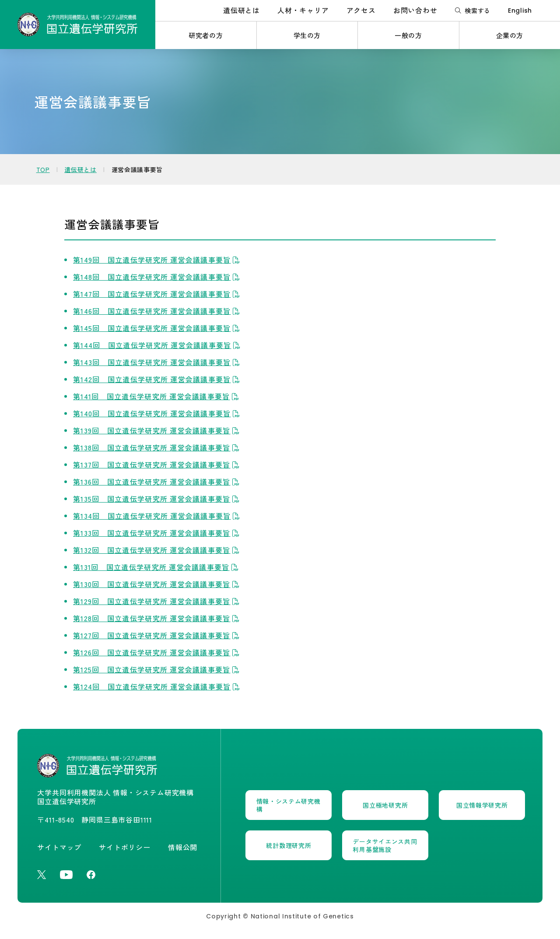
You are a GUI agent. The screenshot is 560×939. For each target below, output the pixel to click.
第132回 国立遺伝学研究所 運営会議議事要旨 (157, 550)
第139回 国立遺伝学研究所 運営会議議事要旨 (157, 430)
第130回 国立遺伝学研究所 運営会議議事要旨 (157, 584)
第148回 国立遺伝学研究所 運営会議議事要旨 (157, 277)
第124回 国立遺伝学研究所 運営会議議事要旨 (157, 686)
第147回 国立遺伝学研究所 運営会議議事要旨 (157, 294)
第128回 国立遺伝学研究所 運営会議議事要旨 (157, 618)
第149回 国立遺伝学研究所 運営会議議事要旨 (157, 260)
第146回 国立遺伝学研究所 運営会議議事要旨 (157, 311)
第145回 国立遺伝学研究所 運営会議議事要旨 (157, 328)
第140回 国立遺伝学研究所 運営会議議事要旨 (157, 413)
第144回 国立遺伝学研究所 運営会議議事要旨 (158, 345)
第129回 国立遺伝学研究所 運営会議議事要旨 (157, 601)
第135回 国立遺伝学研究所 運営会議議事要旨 (157, 499)
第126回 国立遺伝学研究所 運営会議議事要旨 (157, 652)
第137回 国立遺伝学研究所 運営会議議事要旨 (157, 464)
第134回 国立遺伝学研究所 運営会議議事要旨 (157, 516)
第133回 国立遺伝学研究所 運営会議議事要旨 (157, 533)
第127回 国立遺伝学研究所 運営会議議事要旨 (157, 635)
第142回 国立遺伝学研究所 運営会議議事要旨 (157, 379)
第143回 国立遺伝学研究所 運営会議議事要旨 (157, 362)
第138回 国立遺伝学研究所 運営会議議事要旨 (157, 447)
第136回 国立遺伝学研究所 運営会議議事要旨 (157, 482)
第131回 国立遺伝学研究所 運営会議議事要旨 (157, 567)
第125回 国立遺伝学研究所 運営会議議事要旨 (157, 669)
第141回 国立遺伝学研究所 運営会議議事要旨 (157, 396)
